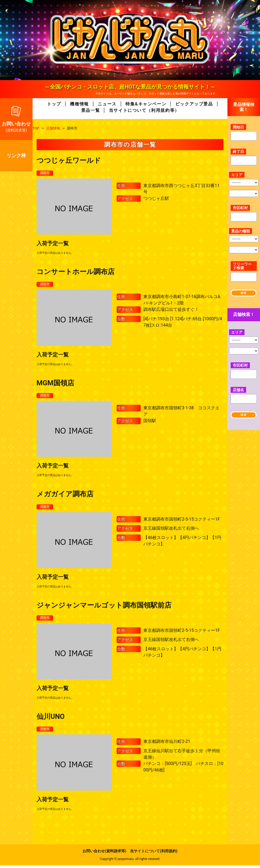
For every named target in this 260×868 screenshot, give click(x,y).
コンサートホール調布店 (76, 272)
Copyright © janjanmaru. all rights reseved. (130, 862)
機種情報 (79, 104)
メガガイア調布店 (65, 496)
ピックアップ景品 (194, 104)
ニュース (107, 104)
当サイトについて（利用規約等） (144, 110)
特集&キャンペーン (146, 104)
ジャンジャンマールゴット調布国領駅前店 (104, 607)
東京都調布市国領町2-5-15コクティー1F (182, 521)
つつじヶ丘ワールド (69, 160)
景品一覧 (90, 110)
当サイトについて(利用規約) (154, 854)
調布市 (46, 173)
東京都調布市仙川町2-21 (167, 744)
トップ (54, 104)
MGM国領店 (55, 384)
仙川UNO (51, 719)
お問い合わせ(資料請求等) (104, 854)
